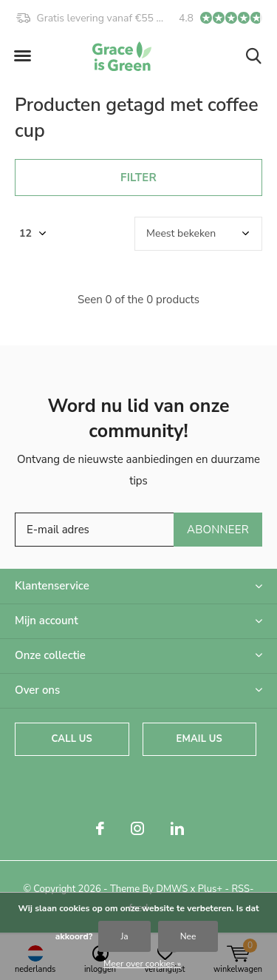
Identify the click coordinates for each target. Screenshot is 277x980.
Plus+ (210, 889)
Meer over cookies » (142, 964)
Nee (188, 936)
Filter (138, 178)
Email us (199, 739)
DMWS (172, 889)
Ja (124, 936)
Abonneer (218, 530)
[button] (22, 56)
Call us (72, 739)
